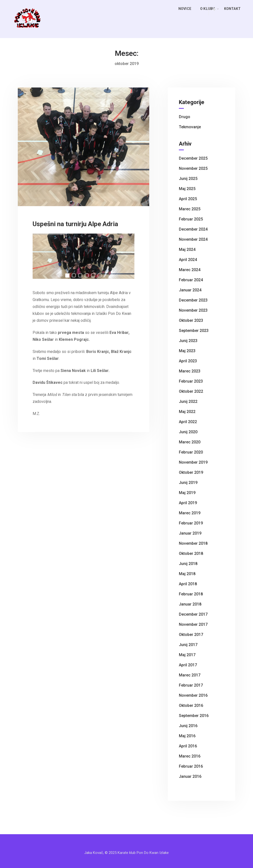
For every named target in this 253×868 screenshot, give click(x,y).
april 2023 (188, 361)
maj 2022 (187, 412)
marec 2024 (190, 270)
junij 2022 (188, 401)
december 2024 (193, 229)
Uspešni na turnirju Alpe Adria (75, 224)
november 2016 (193, 695)
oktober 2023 (191, 320)
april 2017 (188, 665)
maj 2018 (187, 574)
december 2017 (193, 614)
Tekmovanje (190, 127)
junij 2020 (188, 432)
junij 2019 (188, 483)
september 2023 (194, 331)
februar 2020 (191, 452)
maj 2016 (187, 736)
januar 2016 (190, 776)
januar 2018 (190, 604)
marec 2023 (190, 371)
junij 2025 (188, 179)
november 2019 (193, 462)
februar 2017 (191, 685)
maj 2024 (187, 250)
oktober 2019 (191, 472)
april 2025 (188, 199)
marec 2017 (190, 675)
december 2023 (193, 300)
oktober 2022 (191, 391)
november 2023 (193, 310)
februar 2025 (191, 219)
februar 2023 (191, 381)
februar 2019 (191, 523)
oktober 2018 (191, 553)
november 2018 (193, 543)
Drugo (185, 117)
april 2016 (188, 746)
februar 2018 (191, 594)
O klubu (210, 9)
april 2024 (188, 260)
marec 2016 (190, 756)
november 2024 (193, 239)
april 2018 (188, 584)
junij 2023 (188, 341)
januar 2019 (190, 533)
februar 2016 (191, 766)
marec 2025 (190, 209)
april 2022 (188, 422)
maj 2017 (187, 655)
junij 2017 (188, 645)
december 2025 (193, 158)
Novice (185, 9)
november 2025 (193, 168)
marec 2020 (190, 442)
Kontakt (232, 9)
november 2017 (193, 624)
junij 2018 (188, 564)
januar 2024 (190, 290)
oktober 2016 (191, 705)
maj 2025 (187, 189)
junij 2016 (188, 726)
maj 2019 (187, 493)
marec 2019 (190, 513)
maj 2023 (187, 351)
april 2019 (188, 503)
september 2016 (194, 716)
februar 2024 (191, 280)
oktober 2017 (191, 635)
